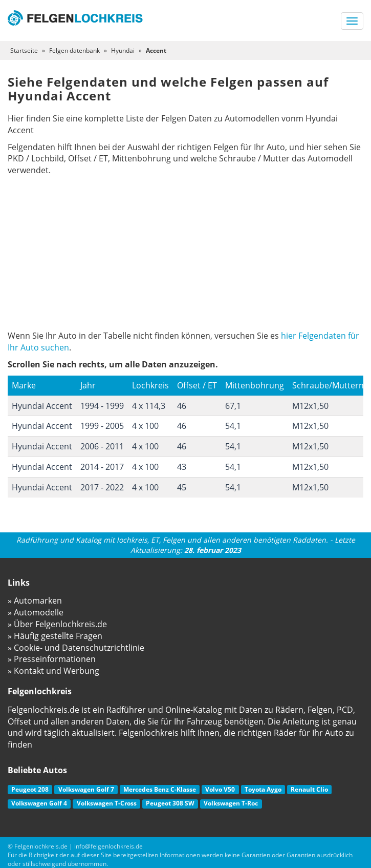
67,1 (233, 406)
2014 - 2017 (102, 467)
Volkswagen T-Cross (107, 803)
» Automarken (35, 601)
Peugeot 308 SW (170, 803)
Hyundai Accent (42, 406)
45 (182, 487)
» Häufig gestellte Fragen (55, 636)
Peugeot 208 (30, 789)
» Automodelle (36, 612)
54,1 (233, 426)
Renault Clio (309, 789)
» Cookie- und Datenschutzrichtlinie (76, 648)
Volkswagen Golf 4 (39, 803)
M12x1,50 (310, 406)
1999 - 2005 (102, 426)
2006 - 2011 (102, 446)
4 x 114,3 (149, 406)
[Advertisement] (185, 253)
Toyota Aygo (263, 789)
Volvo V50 (220, 789)
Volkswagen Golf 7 (86, 789)
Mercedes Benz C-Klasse (160, 789)
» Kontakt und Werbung (53, 671)
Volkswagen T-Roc (231, 803)
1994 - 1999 (102, 406)
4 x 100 (145, 426)
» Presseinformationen (52, 659)
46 (182, 406)
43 (182, 467)
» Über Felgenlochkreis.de (57, 624)
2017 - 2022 (102, 487)
